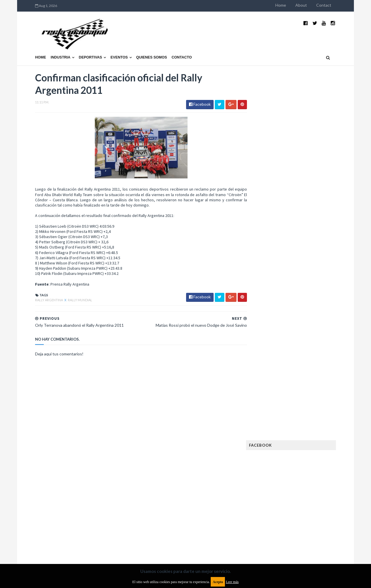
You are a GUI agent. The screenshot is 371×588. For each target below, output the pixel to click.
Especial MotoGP (318, 405)
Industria (49, 48)
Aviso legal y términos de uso (49, 541)
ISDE (296, 442)
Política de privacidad (152, 541)
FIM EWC (318, 424)
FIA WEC (298, 424)
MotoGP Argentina (278, 470)
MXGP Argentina (275, 461)
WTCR (283, 516)
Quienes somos (139, 48)
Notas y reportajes (278, 479)
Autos (319, 377)
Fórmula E (321, 433)
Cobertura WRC (297, 387)
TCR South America (278, 507)
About (313, 5)
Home (293, 5)
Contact (336, 5)
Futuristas (271, 433)
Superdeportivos (321, 498)
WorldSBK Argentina (314, 516)
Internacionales (276, 451)
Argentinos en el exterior (284, 377)
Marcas (303, 461)
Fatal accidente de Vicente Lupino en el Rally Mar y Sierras (315, 341)
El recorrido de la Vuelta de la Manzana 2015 (315, 252)
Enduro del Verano (278, 405)
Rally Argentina (37, 292)
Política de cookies (259, 541)
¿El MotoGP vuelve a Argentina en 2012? (308, 280)
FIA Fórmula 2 (303, 414)
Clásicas (269, 387)
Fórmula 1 (296, 433)
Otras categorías (277, 489)
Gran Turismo (273, 442)
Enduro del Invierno (305, 396)
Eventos (107, 48)
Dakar (324, 387)
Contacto (170, 48)
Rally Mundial (68, 292)
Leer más (232, 582)
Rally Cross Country (280, 498)
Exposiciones (272, 414)
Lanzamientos (310, 451)
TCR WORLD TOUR (317, 507)
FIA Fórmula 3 (273, 424)
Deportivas (79, 48)
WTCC (266, 516)
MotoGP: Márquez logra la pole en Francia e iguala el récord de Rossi (314, 312)
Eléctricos (271, 396)
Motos (309, 470)
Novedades (312, 479)
